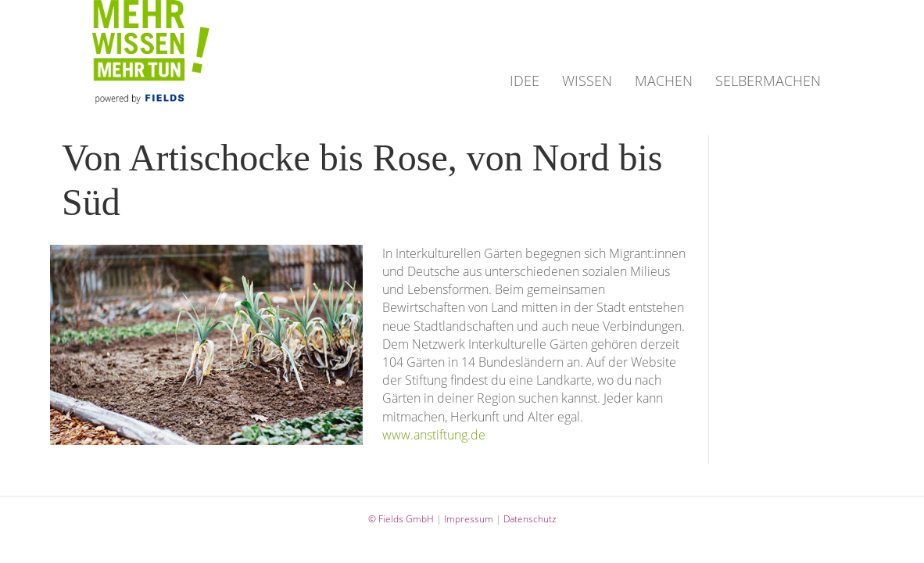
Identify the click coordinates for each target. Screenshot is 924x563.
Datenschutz (530, 519)
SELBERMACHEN (768, 81)
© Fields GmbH (401, 519)
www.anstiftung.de (434, 435)
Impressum (469, 519)
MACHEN (664, 81)
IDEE (525, 81)
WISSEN (587, 81)
